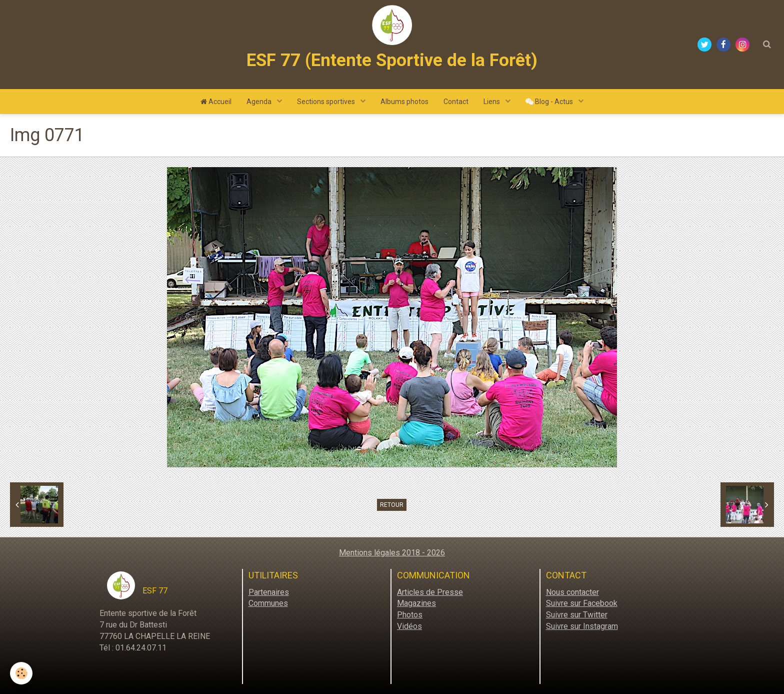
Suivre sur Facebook (582, 603)
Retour (392, 505)
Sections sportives (327, 102)
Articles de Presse (430, 592)
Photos (410, 615)
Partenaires (269, 592)
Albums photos (404, 102)
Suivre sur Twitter (577, 615)
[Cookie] (21, 673)
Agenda (260, 102)
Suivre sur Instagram (582, 626)
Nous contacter (572, 592)
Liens (492, 102)
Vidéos (409, 626)
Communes (268, 603)
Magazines (416, 603)
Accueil (216, 102)
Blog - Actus (550, 102)
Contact (456, 102)
